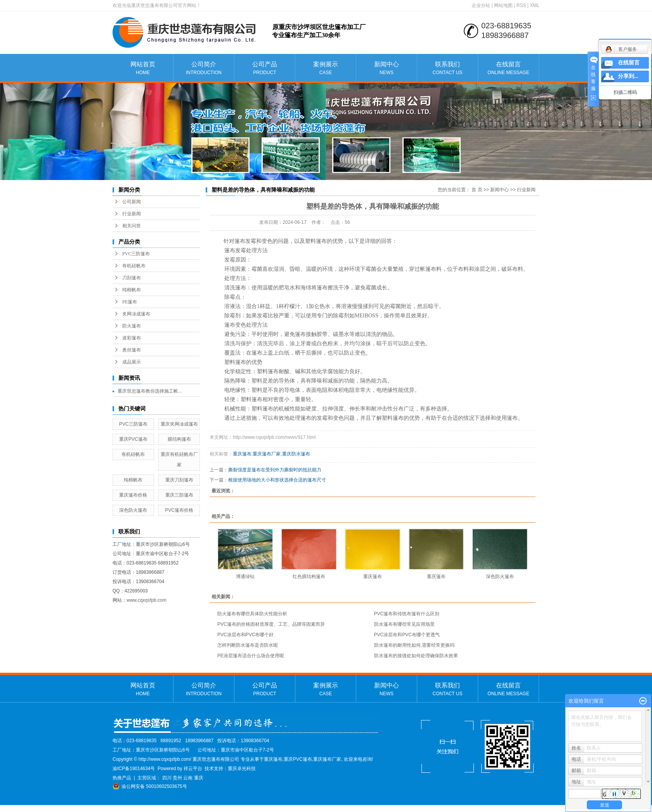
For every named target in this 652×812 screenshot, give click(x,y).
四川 (167, 778)
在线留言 (508, 68)
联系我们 (447, 68)
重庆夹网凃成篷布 (179, 424)
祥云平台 (193, 769)
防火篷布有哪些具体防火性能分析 (252, 614)
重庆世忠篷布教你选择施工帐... (150, 391)
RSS (521, 5)
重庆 (199, 778)
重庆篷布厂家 (267, 454)
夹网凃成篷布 (136, 314)
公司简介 (204, 68)
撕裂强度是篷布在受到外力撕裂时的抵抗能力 (275, 470)
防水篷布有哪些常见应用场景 (404, 624)
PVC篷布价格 (179, 510)
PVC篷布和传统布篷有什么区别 (407, 614)
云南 (188, 778)
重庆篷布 (242, 454)
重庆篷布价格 (133, 495)
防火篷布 (132, 326)
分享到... (628, 76)
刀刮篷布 (132, 278)
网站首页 (143, 68)
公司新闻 (132, 202)
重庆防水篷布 (296, 454)
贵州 (177, 778)
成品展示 (132, 362)
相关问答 (132, 226)
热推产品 (122, 778)
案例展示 (326, 68)
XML (535, 5)
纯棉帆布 (132, 290)
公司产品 (265, 68)
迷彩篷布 (132, 338)
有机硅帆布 (134, 266)
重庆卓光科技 (242, 769)
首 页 (477, 190)
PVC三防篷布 (136, 254)
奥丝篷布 (132, 350)
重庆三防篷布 (179, 495)
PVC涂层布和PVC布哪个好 (245, 635)
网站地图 (503, 5)
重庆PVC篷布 (133, 439)
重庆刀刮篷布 (179, 480)
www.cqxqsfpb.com (147, 600)
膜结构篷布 (179, 439)
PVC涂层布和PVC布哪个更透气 (407, 635)
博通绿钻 (245, 577)
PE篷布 (130, 302)
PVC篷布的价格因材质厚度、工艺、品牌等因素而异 (271, 624)
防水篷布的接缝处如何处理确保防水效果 (416, 656)
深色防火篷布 (133, 510)
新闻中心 (387, 68)
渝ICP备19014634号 (134, 769)
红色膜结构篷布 (309, 577)
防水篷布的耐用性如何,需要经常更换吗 (414, 645)
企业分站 (481, 5)
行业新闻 (132, 214)
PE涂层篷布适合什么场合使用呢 (251, 656)
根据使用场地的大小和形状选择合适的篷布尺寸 (277, 480)
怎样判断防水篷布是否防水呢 (248, 645)
